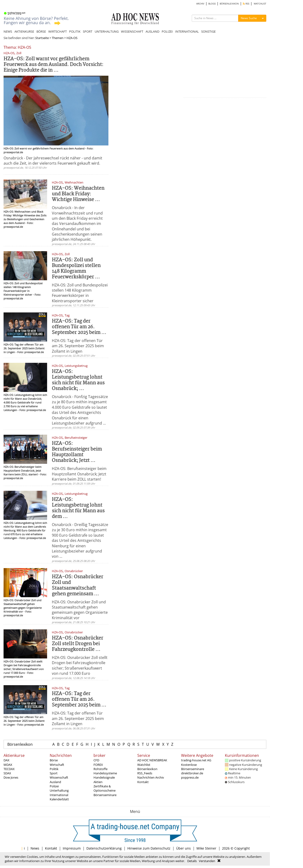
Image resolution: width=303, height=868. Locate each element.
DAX (7, 760)
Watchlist (144, 765)
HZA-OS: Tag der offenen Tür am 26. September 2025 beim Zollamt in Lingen (78, 346)
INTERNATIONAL (187, 31)
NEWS (8, 31)
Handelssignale (104, 777)
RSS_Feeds (145, 773)
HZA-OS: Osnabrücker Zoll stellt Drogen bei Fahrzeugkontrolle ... (78, 644)
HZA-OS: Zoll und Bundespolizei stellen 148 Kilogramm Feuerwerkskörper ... (76, 269)
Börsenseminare (105, 795)
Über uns (183, 848)
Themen (58, 38)
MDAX (8, 765)
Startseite (42, 38)
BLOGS (212, 4)
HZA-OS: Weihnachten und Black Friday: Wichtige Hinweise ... (78, 194)
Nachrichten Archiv (151, 777)
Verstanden (207, 861)
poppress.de (190, 777)
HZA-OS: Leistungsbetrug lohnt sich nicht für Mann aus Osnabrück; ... (78, 380)
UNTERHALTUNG (107, 31)
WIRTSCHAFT (58, 31)
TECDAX (9, 769)
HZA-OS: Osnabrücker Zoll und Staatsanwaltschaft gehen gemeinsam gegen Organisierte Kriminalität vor (80, 610)
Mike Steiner (206, 848)
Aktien (98, 782)
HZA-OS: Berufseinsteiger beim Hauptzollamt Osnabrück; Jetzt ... (77, 452)
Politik (54, 769)
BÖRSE (41, 31)
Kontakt (143, 782)
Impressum (72, 848)
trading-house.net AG (196, 760)
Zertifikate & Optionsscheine (105, 788)
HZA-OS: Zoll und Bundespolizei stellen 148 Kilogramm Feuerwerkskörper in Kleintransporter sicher (80, 293)
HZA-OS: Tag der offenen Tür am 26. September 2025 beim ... (79, 327)
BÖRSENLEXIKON (229, 4)
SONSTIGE (208, 31)
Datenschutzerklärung (104, 848)
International (59, 795)
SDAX (7, 773)
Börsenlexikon (20, 744)
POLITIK (75, 31)
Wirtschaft (57, 765)
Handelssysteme (105, 773)
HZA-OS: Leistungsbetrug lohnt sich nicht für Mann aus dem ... (78, 508)
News (35, 848)
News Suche (249, 18)
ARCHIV (200, 4)
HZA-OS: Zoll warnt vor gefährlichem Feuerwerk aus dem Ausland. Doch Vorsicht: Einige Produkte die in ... (53, 65)
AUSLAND (152, 31)
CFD (96, 760)
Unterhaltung (59, 790)
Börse (54, 760)
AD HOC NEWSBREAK (152, 760)
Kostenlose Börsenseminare (193, 767)
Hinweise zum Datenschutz (149, 848)
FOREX (98, 765)
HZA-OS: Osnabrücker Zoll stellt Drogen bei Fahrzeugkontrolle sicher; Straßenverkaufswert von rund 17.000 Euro (80, 665)
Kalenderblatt (59, 799)
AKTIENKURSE (24, 31)
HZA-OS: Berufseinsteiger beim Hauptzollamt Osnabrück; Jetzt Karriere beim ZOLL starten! (79, 474)
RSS (246, 4)
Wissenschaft (59, 777)
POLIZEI (167, 31)
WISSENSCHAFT (132, 31)
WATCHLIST (260, 4)
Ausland (55, 782)
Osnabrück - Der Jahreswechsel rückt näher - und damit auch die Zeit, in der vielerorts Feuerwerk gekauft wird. (53, 161)
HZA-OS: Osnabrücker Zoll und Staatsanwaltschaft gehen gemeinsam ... (78, 585)
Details (192, 861)
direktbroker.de (192, 773)
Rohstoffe (100, 769)
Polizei (54, 786)
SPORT (88, 31)
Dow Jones (11, 777)
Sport (54, 773)
